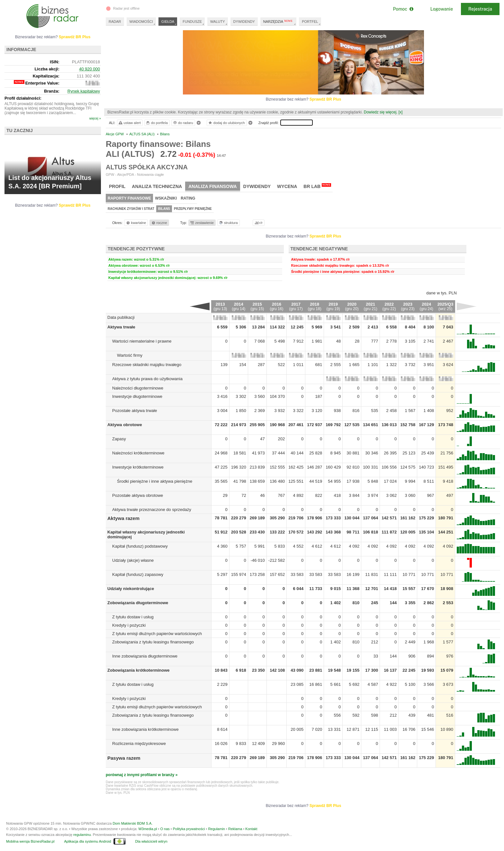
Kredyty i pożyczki (129, 625)
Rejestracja (480, 9)
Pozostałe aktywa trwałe (135, 411)
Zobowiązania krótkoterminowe (139, 670)
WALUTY (217, 22)
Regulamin (216, 829)
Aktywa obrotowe (125, 425)
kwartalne (136, 223)
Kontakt (251, 829)
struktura (228, 223)
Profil (117, 186)
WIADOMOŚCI (141, 22)
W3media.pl (148, 829)
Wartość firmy (130, 355)
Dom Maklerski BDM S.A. (132, 823)
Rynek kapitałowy (84, 91)
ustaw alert (129, 123)
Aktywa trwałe (121, 327)
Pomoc (403, 9)
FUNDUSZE (192, 22)
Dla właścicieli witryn (151, 841)
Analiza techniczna (157, 186)
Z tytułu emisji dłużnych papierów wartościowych (157, 634)
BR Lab (317, 186)
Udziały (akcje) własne (133, 560)
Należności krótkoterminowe (138, 453)
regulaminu (82, 835)
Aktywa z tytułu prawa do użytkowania (147, 379)
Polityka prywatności (189, 829)
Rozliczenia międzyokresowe (139, 744)
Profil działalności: (23, 98)
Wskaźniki (166, 198)
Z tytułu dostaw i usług (133, 617)
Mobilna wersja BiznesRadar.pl (30, 841)
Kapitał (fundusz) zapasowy (138, 574)
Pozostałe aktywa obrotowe (138, 495)
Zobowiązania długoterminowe (138, 603)
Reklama (235, 829)
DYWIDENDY (244, 22)
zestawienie (202, 223)
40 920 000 (90, 69)
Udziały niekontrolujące (131, 589)
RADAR (115, 22)
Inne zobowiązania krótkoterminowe (145, 729)
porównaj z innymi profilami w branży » (142, 775)
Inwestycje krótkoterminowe (138, 467)
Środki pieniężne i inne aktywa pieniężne (155, 481)
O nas (165, 829)
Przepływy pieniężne (193, 209)
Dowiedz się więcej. (381, 112)
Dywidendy (257, 186)
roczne (159, 223)
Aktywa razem (123, 518)
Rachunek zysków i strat (131, 209)
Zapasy (119, 439)
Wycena (287, 186)
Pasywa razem (124, 758)
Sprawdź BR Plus (325, 99)
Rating (188, 198)
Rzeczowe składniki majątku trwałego (147, 365)
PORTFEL (310, 22)
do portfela (157, 123)
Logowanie (442, 9)
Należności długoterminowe (138, 388)
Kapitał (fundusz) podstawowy (140, 546)
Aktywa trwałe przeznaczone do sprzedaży (152, 510)
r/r (258, 223)
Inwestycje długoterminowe (137, 396)
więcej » (95, 118)
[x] (401, 112)
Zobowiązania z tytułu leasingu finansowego (153, 642)
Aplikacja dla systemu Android (87, 841)
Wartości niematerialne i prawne (142, 341)
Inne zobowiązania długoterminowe (145, 656)
